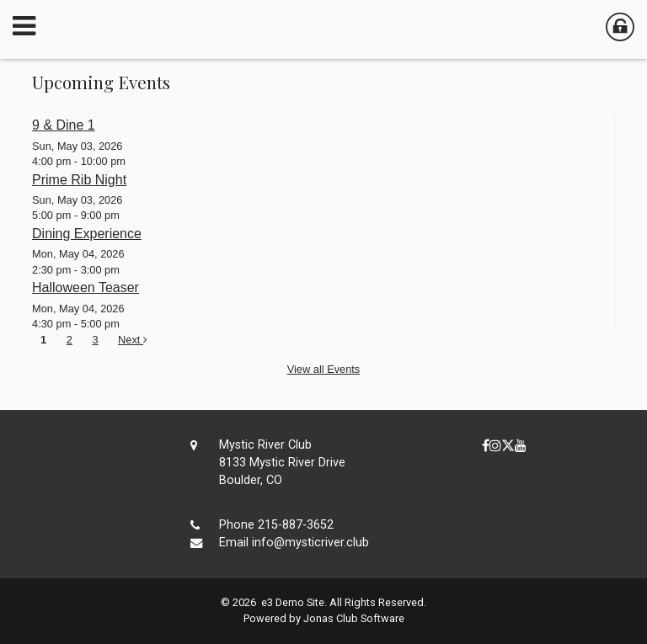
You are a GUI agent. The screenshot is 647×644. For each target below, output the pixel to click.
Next (133, 340)
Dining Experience (87, 234)
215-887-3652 (296, 525)
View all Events (324, 369)
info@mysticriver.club (310, 543)
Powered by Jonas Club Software (324, 618)
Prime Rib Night (79, 180)
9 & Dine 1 (64, 125)
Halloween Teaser (86, 287)
